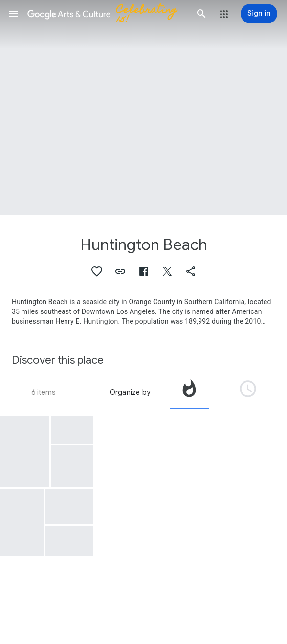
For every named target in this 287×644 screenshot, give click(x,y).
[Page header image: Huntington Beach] (143, 108)
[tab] (189, 392)
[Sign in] (259, 14)
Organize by (130, 392)
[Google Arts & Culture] (108, 14)
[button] (14, 14)
